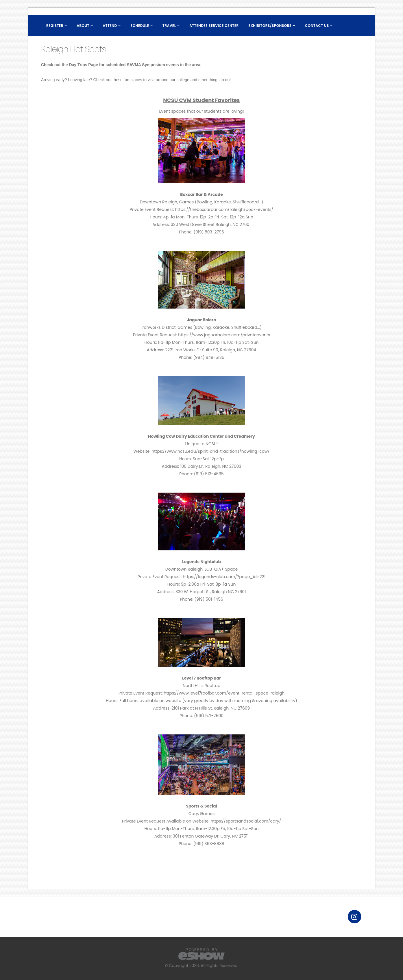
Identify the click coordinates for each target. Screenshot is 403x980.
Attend (110, 26)
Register (55, 26)
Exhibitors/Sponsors (270, 26)
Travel (169, 26)
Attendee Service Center (214, 26)
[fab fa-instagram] (354, 917)
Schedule (140, 26)
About (83, 26)
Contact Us (317, 26)
